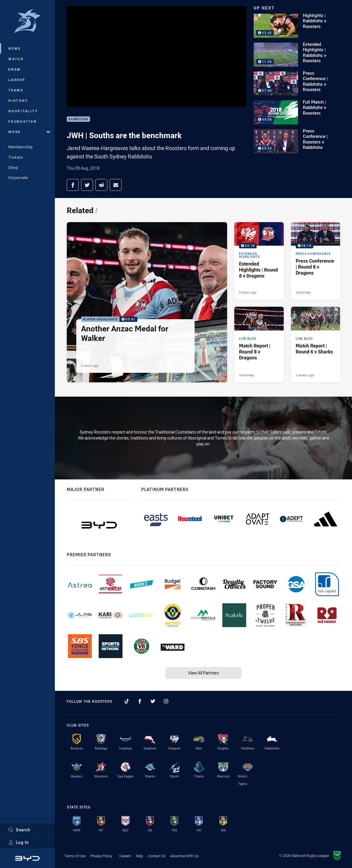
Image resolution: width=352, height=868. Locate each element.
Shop (13, 167)
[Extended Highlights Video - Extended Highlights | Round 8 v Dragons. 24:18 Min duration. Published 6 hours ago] (259, 261)
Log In (19, 842)
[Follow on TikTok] (127, 701)
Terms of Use (75, 856)
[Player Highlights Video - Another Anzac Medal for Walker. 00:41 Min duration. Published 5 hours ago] (147, 302)
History (18, 100)
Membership (21, 147)
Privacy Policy (101, 856)
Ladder (17, 80)
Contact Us (157, 856)
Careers (125, 856)
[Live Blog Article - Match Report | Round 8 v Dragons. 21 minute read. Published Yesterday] (259, 345)
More (29, 132)
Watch (16, 59)
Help (139, 856)
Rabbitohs (78, 119)
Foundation (23, 121)
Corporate (18, 177)
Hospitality (23, 111)
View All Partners (203, 673)
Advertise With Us (184, 856)
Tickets (16, 157)
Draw (15, 69)
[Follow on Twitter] (153, 701)
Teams (16, 90)
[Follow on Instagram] (166, 701)
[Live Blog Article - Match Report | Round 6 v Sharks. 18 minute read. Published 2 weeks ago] (315, 345)
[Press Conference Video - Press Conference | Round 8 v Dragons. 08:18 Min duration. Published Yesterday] (315, 261)
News (15, 48)
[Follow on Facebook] (140, 701)
